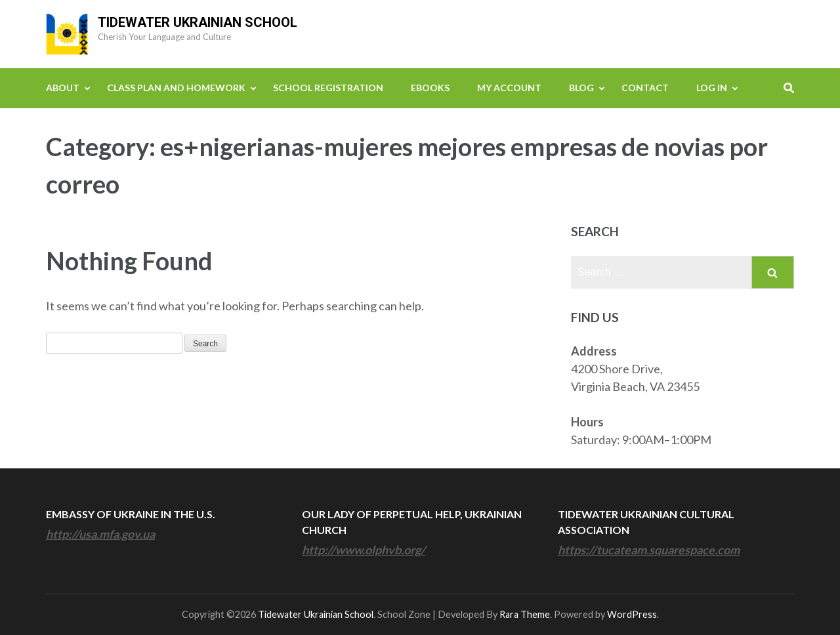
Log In (712, 88)
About (63, 88)
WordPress (632, 614)
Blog (581, 88)
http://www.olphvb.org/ (364, 550)
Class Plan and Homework (176, 88)
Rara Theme (525, 614)
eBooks (430, 88)
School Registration (328, 88)
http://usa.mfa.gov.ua (100, 534)
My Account (509, 88)
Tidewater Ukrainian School (198, 22)
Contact (645, 88)
